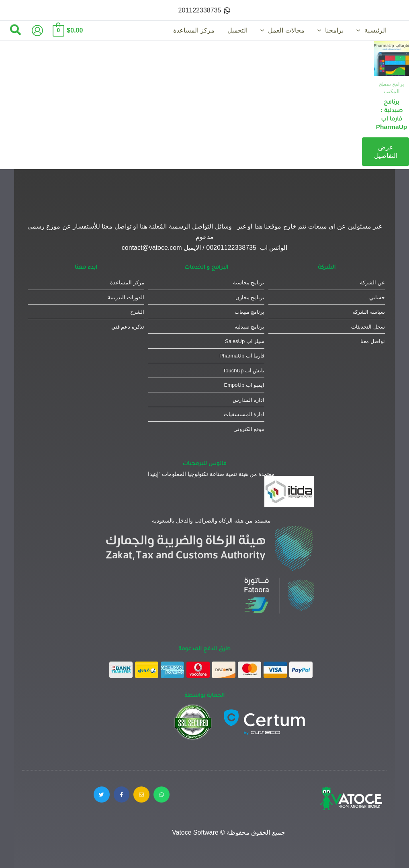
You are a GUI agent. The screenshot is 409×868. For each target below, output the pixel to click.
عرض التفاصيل (385, 151)
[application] (360, 31)
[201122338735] (204, 10)
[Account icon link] (37, 31)
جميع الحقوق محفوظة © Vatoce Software (229, 832)
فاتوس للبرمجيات (205, 463)
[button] (15, 31)
